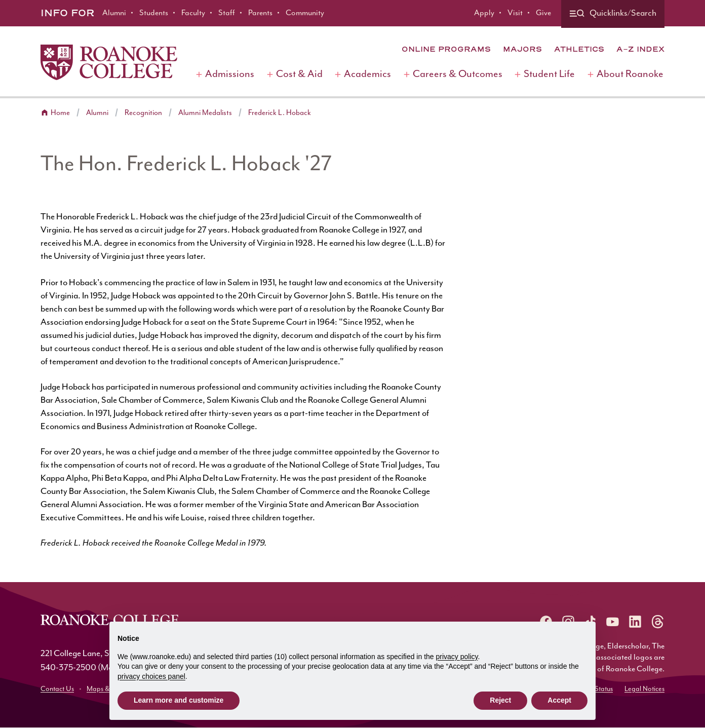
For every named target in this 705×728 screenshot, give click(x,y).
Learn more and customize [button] (179, 700)
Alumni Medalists (205, 113)
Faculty (193, 13)
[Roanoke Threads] (657, 622)
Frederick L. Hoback (280, 113)
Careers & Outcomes (458, 74)
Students (154, 13)
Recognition (143, 113)
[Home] (109, 62)
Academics (367, 74)
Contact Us (57, 689)
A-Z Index (640, 49)
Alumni (114, 13)
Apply (484, 13)
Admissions (230, 74)
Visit (515, 13)
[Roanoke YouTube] (613, 622)
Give (543, 13)
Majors (522, 49)
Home (60, 113)
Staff (227, 13)
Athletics (579, 49)
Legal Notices (644, 689)
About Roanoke (630, 74)
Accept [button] (559, 700)
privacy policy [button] (457, 657)
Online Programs (446, 49)
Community (305, 13)
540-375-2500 (68, 668)
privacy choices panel (151, 676)
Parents (260, 13)
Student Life (549, 74)
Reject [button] (500, 700)
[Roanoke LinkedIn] (635, 622)
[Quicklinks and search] (613, 14)
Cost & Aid (299, 74)
